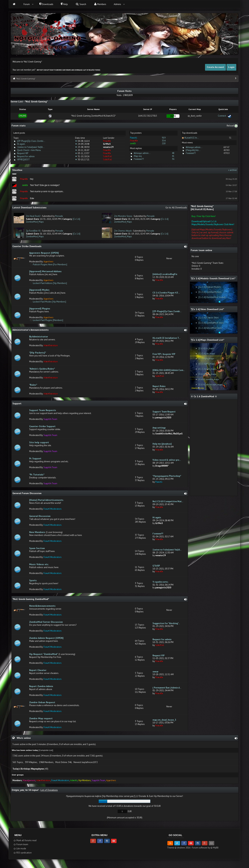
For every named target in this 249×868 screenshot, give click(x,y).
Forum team (21, 844)
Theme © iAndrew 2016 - (179, 848)
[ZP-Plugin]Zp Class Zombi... (31, 141)
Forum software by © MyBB (205, 848)
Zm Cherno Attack (123, 231)
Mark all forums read (25, 840)
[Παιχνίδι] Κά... (193, 150)
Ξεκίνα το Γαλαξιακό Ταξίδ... (31, 147)
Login (231, 67)
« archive (232, 170)
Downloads (46, 4)
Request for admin (26, 156)
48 (173, 153)
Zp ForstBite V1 (33, 231)
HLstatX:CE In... (192, 138)
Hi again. (21, 144)
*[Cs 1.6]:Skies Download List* (207, 309)
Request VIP (23, 153)
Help (64, 4)
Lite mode (20, 849)
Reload (232, 126)
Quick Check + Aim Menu (29, 150)
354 (164, 141)
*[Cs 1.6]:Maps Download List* (207, 340)
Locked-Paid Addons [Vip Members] (50, 283)
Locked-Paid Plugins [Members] (48, 320)
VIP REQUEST (23, 160)
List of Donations (49, 790)
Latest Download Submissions (29, 208)
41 (173, 156)
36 (173, 159)
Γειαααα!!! (139, 159)
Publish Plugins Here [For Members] (50, 265)
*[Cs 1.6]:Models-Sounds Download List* (213, 278)
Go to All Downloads (176, 208)
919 (164, 138)
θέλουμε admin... (142, 153)
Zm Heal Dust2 (33, 216)
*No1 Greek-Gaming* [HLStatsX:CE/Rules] (202, 208)
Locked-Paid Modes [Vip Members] (49, 302)
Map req (138, 156)
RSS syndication (22, 853)
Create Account (215, 67)
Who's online (24, 738)
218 (164, 143)
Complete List (46, 750)
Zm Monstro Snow (123, 216)
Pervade (59, 216)
